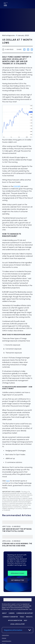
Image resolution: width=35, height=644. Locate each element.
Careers (12, 613)
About (4, 613)
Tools (22, 617)
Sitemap (4, 638)
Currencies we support (25, 613)
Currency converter (10, 617)
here (8, 481)
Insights (29, 617)
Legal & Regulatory (17, 624)
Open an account (18, 573)
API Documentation (15, 620)
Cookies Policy (5, 635)
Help (25, 620)
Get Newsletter (17, 580)
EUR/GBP (17, 186)
